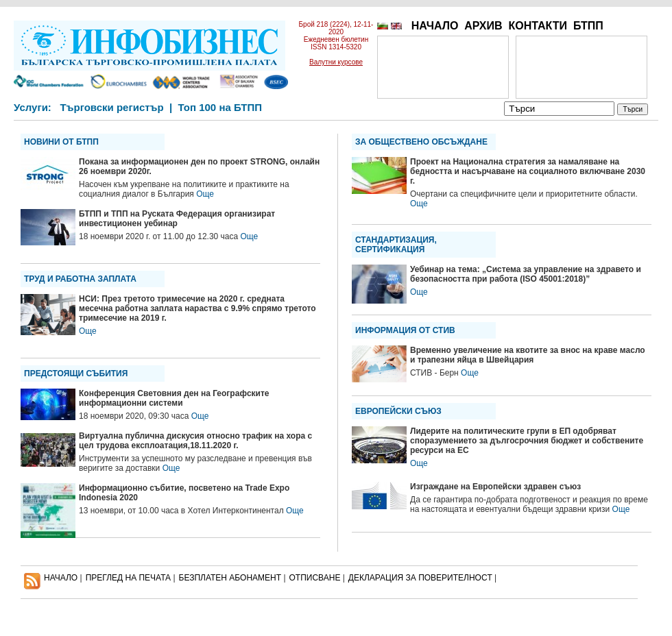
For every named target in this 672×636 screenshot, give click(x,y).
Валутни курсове (336, 62)
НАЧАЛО (435, 26)
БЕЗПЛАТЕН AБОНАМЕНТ (230, 578)
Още (205, 194)
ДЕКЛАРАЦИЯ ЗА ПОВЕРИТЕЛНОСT (420, 578)
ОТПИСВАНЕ (315, 578)
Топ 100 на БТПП (220, 107)
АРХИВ (483, 26)
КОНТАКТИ (538, 26)
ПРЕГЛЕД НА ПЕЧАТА (128, 578)
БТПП (588, 26)
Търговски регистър (111, 107)
